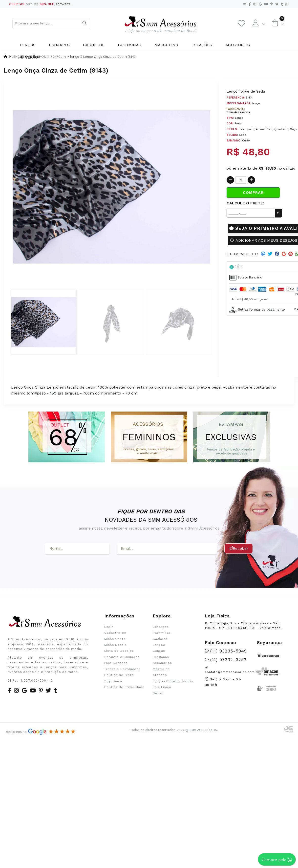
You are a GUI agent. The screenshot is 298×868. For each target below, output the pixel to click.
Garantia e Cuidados (122, 657)
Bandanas (161, 657)
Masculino (166, 45)
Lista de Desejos (119, 651)
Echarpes (59, 45)
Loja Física (162, 687)
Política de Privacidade (124, 687)
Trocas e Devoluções (122, 669)
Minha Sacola (116, 645)
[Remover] (230, 180)
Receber (239, 548)
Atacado (160, 675)
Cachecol (94, 45)
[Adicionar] (251, 180)
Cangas (159, 651)
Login (109, 627)
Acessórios (238, 45)
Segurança (113, 681)
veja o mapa (270, 628)
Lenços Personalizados (173, 681)
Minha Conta (115, 639)
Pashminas (129, 45)
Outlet (158, 693)
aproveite (63, 4)
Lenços (28, 45)
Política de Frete (119, 675)
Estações (202, 45)
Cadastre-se (115, 633)
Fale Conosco (116, 663)
